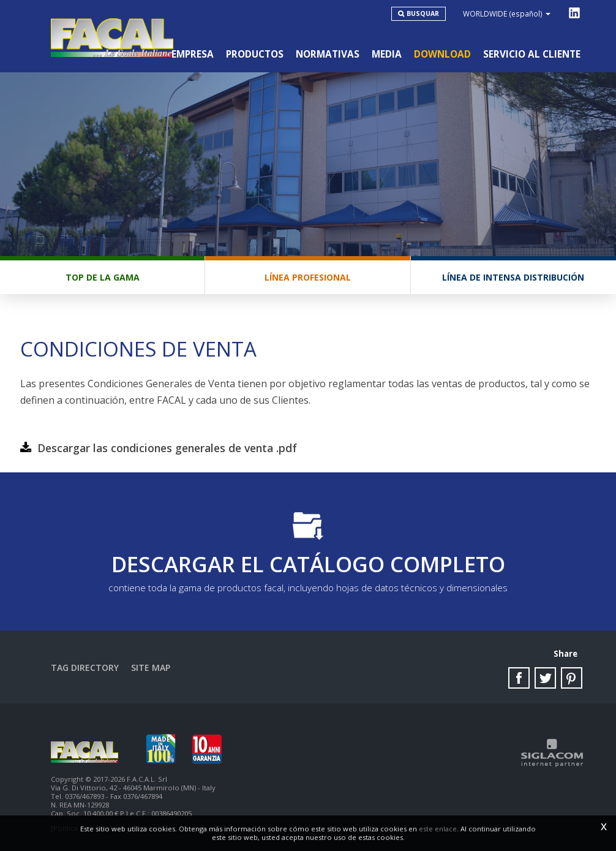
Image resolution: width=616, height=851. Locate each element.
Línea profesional (308, 277)
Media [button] (387, 54)
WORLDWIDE (507, 13)
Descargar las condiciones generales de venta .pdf (167, 448)
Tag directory (85, 668)
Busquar (423, 13)
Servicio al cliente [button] (532, 54)
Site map (151, 668)
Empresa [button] (193, 54)
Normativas (328, 54)
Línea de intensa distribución (513, 277)
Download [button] (442, 54)
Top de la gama (103, 277)
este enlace (438, 829)
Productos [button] (255, 54)
